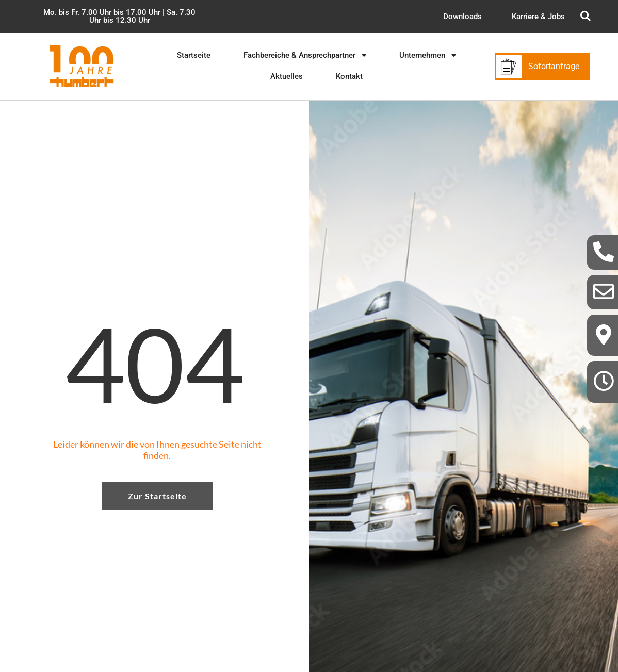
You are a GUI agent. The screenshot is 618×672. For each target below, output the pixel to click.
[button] (119, 17)
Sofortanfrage (554, 66)
